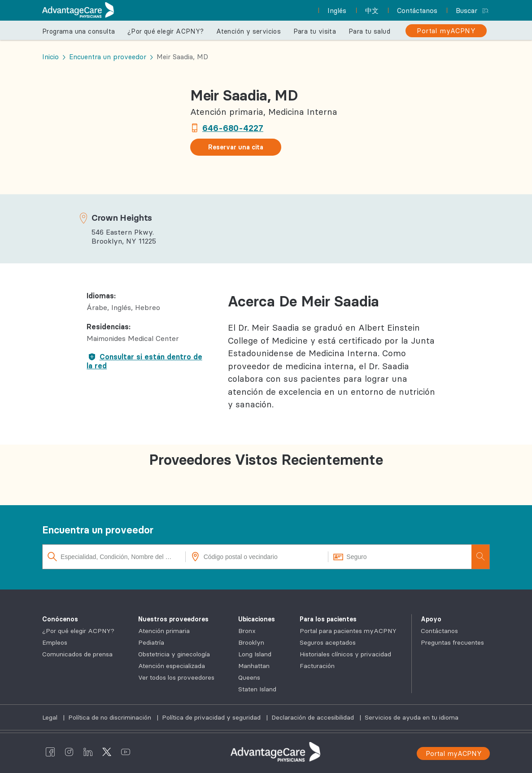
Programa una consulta (78, 31)
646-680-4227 (233, 128)
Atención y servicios (249, 31)
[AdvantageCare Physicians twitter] (107, 752)
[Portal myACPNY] (446, 31)
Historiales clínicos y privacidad (345, 654)
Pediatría (151, 642)
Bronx (247, 631)
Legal (51, 717)
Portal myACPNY (454, 753)
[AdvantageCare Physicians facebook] (50, 752)
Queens (249, 677)
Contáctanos (439, 631)
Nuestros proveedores (173, 619)
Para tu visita (315, 31)
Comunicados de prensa (77, 654)
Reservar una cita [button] (236, 147)
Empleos (55, 642)
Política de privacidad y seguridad (212, 717)
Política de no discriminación (111, 717)
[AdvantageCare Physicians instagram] (69, 752)
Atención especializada (172, 666)
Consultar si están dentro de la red (144, 361)
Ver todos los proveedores (176, 677)
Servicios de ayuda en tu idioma (412, 717)
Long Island (255, 654)
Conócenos (60, 619)
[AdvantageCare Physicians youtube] (126, 752)
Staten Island (257, 689)
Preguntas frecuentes (452, 642)
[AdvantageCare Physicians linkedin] (88, 752)
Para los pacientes (328, 619)
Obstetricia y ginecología (174, 654)
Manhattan (254, 666)
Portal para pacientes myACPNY (348, 631)
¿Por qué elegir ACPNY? (166, 31)
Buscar (467, 11)
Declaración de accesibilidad (314, 717)
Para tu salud (369, 31)
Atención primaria (164, 631)
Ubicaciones (257, 619)
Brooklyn (251, 642)
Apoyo (431, 619)
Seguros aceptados (328, 642)
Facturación (317, 666)
